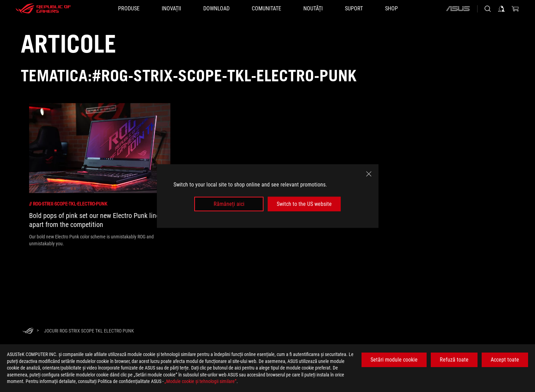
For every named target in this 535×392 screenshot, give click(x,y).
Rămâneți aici (229, 204)
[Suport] (354, 9)
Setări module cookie (394, 360)
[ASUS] (458, 9)
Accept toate (505, 360)
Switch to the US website (304, 204)
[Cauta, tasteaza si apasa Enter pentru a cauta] (488, 9)
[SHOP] (391, 9)
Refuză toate (454, 360)
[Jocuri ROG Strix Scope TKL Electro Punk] (89, 331)
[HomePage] (28, 331)
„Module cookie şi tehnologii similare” (200, 381)
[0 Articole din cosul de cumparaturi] (515, 9)
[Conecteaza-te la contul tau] (501, 9)
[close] (369, 174)
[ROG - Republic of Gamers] (43, 9)
